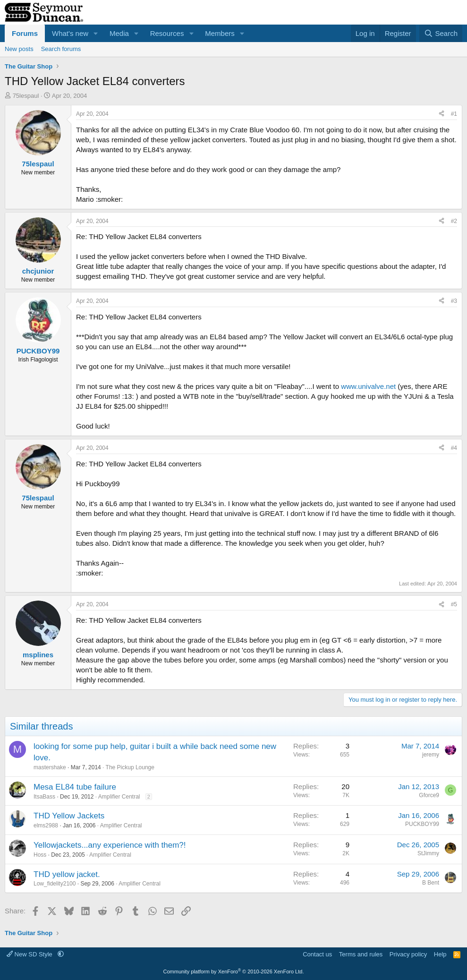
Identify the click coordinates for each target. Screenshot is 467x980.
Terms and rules (361, 954)
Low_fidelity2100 (55, 884)
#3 (454, 301)
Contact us (317, 954)
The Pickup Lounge (130, 767)
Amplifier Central (119, 797)
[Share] (442, 114)
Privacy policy (408, 954)
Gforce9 (429, 795)
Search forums (61, 49)
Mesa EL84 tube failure (75, 787)
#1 (454, 114)
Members (220, 33)
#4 (454, 448)
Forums (25, 33)
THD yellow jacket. (67, 874)
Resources (167, 33)
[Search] (441, 33)
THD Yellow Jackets (69, 816)
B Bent (431, 883)
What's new (70, 33)
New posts (19, 49)
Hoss (40, 855)
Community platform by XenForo (234, 971)
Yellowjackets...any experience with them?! (110, 845)
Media (119, 33)
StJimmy (428, 853)
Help (440, 954)
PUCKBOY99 (422, 824)
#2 (454, 221)
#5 (454, 604)
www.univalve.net (368, 386)
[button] (96, 33)
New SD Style (30, 954)
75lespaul (26, 96)
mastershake (50, 767)
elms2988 (46, 825)
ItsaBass (44, 797)
